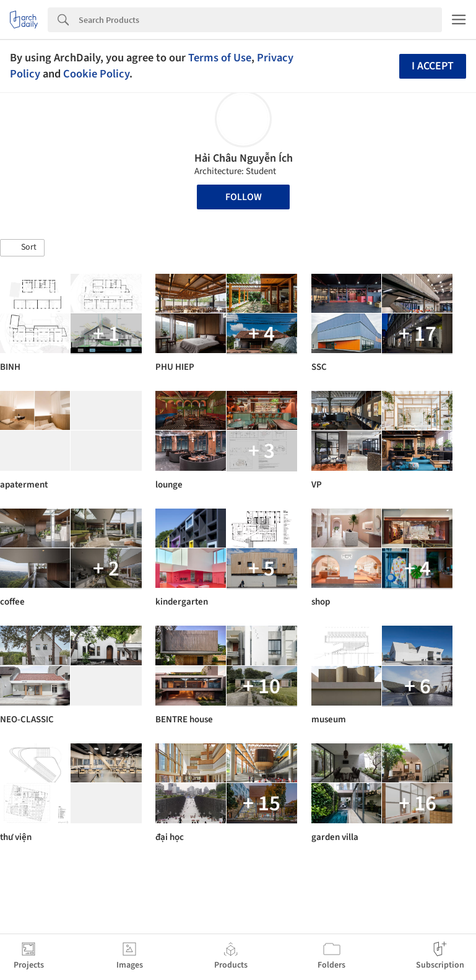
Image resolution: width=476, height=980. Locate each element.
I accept (433, 66)
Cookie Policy (96, 74)
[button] (22, 248)
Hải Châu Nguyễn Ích (244, 158)
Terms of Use (220, 58)
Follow (244, 197)
